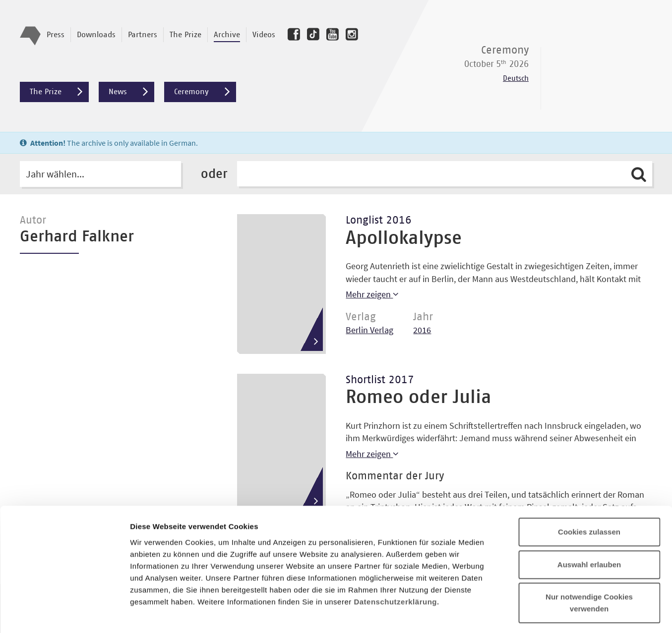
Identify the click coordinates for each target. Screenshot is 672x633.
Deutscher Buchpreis (603, 66)
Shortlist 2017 (380, 380)
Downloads (96, 35)
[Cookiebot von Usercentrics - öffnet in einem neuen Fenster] (64, 614)
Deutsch (516, 79)
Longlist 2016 (379, 221)
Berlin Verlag (369, 330)
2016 (422, 330)
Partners (143, 35)
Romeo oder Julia (419, 398)
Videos (264, 35)
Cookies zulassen (589, 469)
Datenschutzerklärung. (396, 538)
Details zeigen (527, 613)
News (131, 92)
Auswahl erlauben (589, 501)
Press (56, 35)
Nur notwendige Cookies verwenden (589, 540)
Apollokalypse (404, 238)
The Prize (185, 35)
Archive (227, 35)
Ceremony (205, 92)
